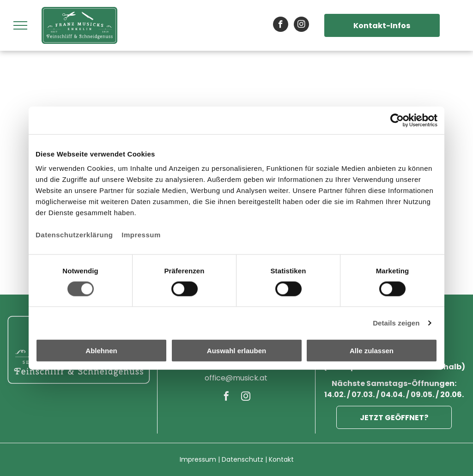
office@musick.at (236, 378)
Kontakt (281, 459)
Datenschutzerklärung (74, 235)
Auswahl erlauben (236, 351)
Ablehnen (101, 351)
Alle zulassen (372, 351)
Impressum (141, 235)
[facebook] (281, 25)
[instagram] (301, 25)
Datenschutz (243, 459)
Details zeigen (396, 322)
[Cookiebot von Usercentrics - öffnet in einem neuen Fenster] (397, 120)
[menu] (20, 25)
